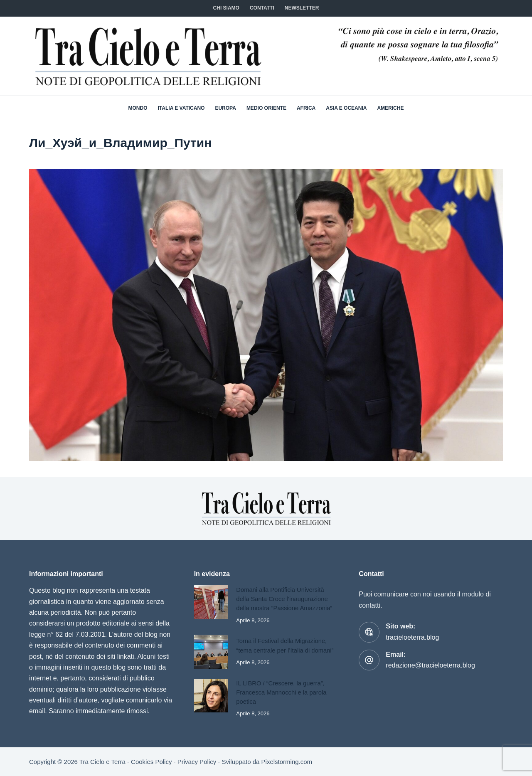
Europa (225, 108)
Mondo (138, 108)
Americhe (390, 108)
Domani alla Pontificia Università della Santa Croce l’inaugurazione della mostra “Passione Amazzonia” (284, 599)
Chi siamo (226, 8)
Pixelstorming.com (287, 762)
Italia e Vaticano (181, 108)
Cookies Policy (151, 762)
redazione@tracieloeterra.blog (430, 665)
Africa (306, 108)
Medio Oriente (266, 108)
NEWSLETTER (302, 8)
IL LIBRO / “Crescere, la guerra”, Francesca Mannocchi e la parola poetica (281, 692)
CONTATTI (262, 8)
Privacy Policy (197, 762)
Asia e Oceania (346, 108)
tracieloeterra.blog (412, 637)
